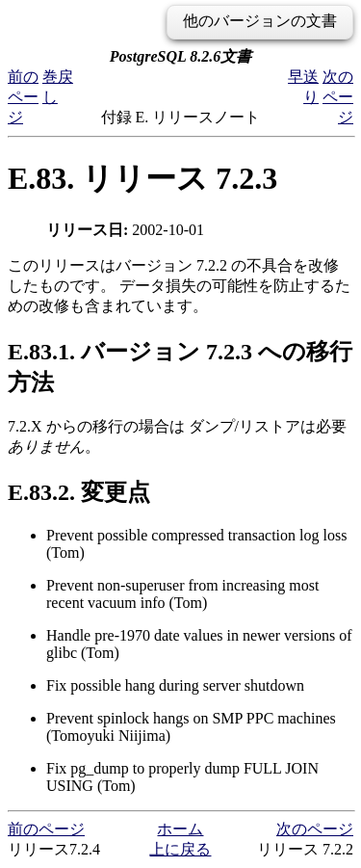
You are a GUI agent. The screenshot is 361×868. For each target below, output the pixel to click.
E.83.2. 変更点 (79, 492)
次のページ (338, 97)
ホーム (180, 829)
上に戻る (180, 849)
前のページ (23, 97)
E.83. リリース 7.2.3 (142, 178)
